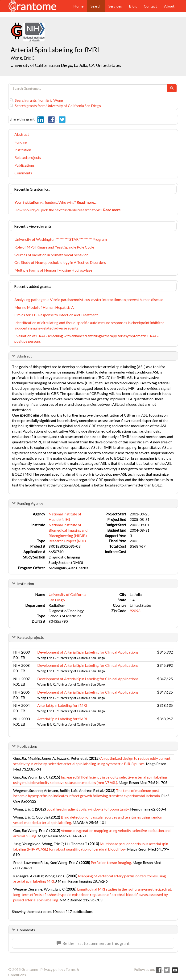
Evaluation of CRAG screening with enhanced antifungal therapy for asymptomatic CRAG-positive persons (87, 338)
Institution (23, 150)
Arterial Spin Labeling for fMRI (62, 705)
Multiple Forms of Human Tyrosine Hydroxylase (53, 270)
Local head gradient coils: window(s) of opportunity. (88, 809)
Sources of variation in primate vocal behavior (51, 255)
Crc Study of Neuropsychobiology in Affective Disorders (60, 262)
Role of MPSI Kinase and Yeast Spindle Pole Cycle (54, 247)
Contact (150, 6)
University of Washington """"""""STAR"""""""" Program (61, 239)
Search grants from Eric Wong (36, 100)
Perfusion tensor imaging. (111, 862)
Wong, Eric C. (23, 58)
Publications (25, 165)
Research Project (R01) (67, 541)
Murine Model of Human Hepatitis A (44, 307)
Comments (23, 173)
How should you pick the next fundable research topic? (68, 210)
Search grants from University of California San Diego (55, 106)
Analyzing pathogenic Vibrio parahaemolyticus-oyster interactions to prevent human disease (89, 299)
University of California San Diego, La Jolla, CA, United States (66, 65)
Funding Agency (30, 503)
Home (78, 6)
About (169, 6)
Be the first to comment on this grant (93, 943)
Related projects (28, 157)
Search (96, 6)
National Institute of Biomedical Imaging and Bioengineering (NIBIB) (68, 530)
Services (115, 6)
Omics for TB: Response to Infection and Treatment (56, 315)
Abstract (22, 134)
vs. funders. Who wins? (55, 202)
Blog (133, 6)
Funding (21, 142)
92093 (135, 611)
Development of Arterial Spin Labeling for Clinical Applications (88, 652)
